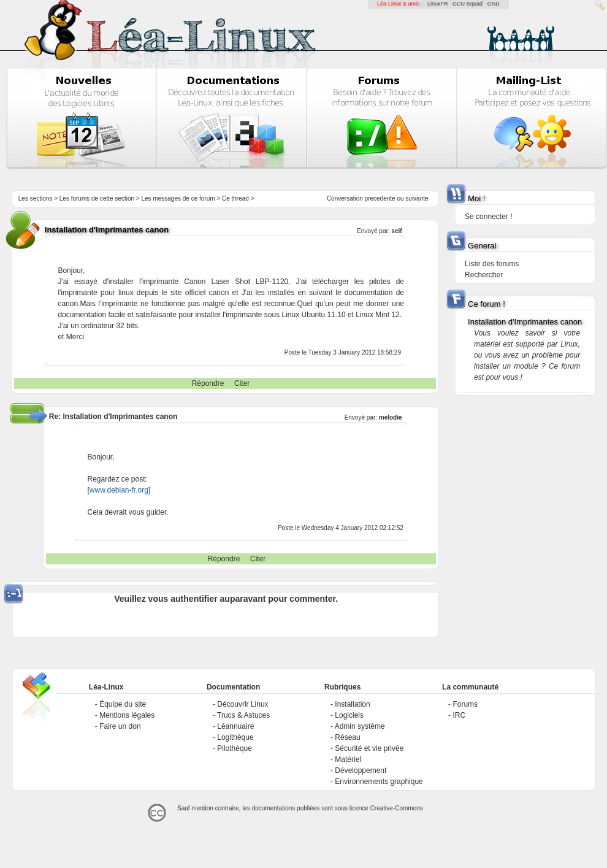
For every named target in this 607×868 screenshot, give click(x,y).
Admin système (360, 726)
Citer (242, 383)
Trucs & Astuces (243, 715)
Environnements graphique (379, 782)
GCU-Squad (468, 4)
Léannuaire (235, 726)
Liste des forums (492, 264)
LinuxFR (438, 4)
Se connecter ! (488, 217)
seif (396, 231)
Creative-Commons (397, 808)
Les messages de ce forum (178, 198)
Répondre (208, 383)
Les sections (36, 198)
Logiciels (349, 715)
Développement (361, 770)
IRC (459, 715)
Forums (465, 704)
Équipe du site (123, 704)
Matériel (348, 759)
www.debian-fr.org (119, 490)
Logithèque (235, 737)
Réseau (347, 737)
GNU (494, 4)
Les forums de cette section (97, 198)
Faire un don (120, 726)
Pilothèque (235, 748)
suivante (417, 198)
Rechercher (484, 275)
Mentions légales (127, 715)
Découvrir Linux (242, 704)
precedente (380, 198)
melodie (391, 417)
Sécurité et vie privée (369, 748)
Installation (352, 704)
